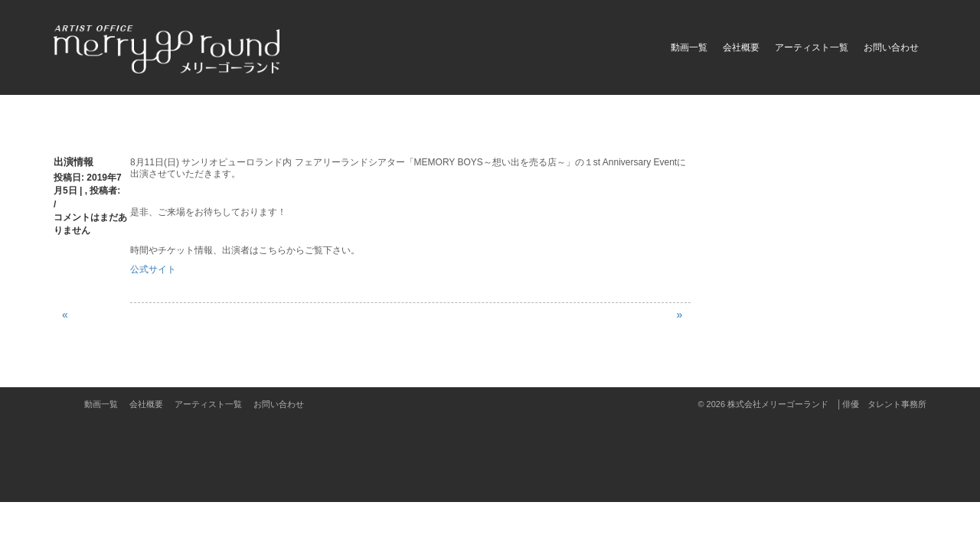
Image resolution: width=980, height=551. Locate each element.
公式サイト (153, 269)
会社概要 (741, 47)
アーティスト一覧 (812, 47)
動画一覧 (689, 47)
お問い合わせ (891, 47)
